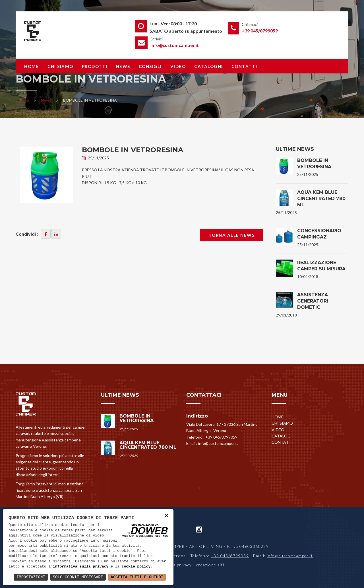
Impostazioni (31, 577)
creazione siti (210, 565)
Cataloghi (209, 66)
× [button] (167, 516)
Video (178, 66)
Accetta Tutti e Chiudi (137, 577)
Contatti (244, 66)
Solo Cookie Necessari (78, 577)
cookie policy (136, 567)
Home (32, 66)
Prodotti (95, 66)
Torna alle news (232, 235)
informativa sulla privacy (81, 567)
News (123, 66)
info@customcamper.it (175, 45)
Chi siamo (60, 66)
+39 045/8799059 (260, 31)
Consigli (150, 66)
